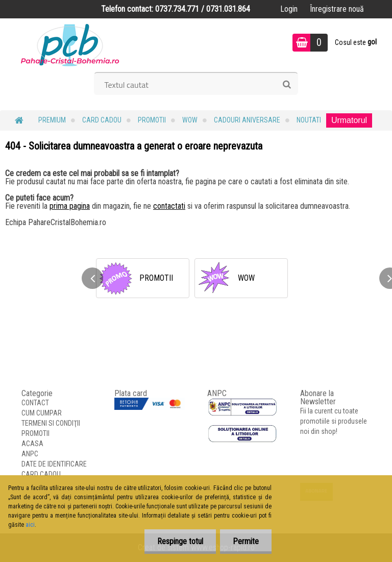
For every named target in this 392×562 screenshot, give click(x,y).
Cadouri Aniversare (247, 120)
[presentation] (92, 278)
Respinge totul (180, 541)
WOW (190, 120)
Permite (246, 541)
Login (289, 9)
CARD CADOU (102, 120)
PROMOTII (152, 120)
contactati (169, 206)
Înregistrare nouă (337, 9)
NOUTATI (309, 120)
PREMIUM (52, 120)
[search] (287, 85)
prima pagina (70, 206)
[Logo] (70, 44)
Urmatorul (349, 120)
